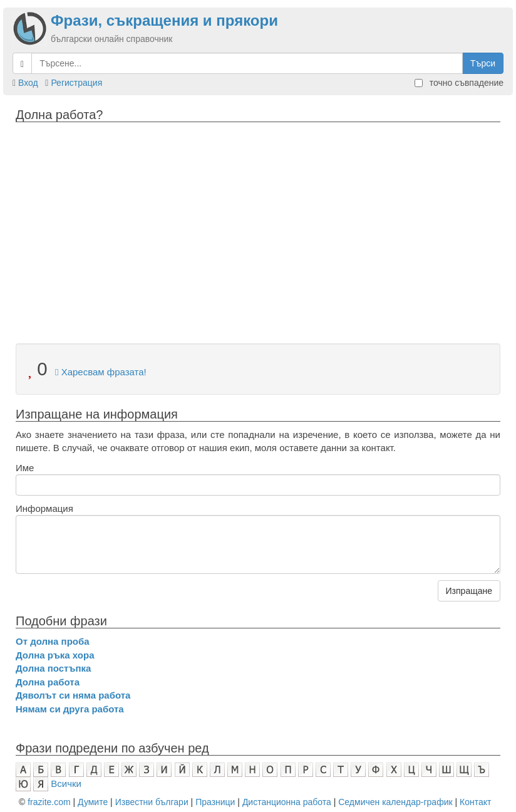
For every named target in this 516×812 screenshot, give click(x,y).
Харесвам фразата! (101, 372)
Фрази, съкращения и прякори (164, 20)
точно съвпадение (459, 83)
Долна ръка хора (55, 655)
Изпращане (469, 591)
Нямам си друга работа (70, 709)
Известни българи (152, 802)
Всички (66, 783)
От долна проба (53, 641)
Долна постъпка (53, 668)
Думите (93, 802)
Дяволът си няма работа (73, 695)
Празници (215, 802)
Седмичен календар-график (395, 802)
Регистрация (76, 83)
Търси (483, 63)
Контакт (475, 802)
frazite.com (49, 802)
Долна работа (48, 682)
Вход (28, 83)
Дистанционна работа (287, 802)
